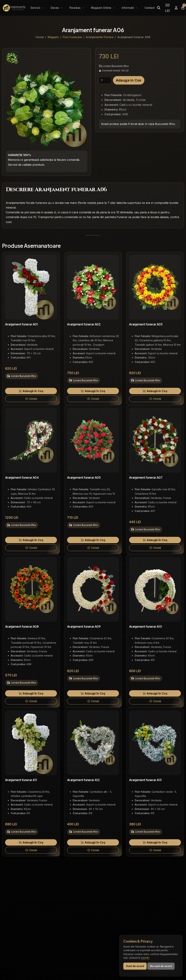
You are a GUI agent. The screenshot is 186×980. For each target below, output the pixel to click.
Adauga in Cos (129, 80)
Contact (150, 8)
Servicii (36, 8)
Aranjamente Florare (100, 37)
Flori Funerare (72, 37)
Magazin (53, 37)
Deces (55, 8)
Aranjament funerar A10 (145, 626)
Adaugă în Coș (31, 391)
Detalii (31, 399)
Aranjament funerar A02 (84, 324)
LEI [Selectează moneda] (167, 8)
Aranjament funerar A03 (146, 324)
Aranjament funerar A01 (21, 324)
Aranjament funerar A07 (146, 477)
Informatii (128, 8)
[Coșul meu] (183, 8)
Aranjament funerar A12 (83, 780)
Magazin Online (101, 8)
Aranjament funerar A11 (21, 780)
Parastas (75, 8)
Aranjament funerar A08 (22, 626)
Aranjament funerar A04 (22, 477)
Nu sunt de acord (161, 966)
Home (40, 37)
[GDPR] (145, 958)
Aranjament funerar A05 (84, 477)
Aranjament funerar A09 (84, 626)
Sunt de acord (135, 966)
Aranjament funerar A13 (145, 780)
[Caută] (159, 8)
